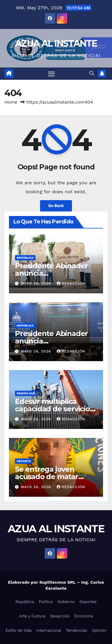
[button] (92, 73)
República (25, 258)
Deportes (88, 602)
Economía (84, 616)
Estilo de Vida (19, 630)
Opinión (99, 630)
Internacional (49, 630)
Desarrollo (60, 616)
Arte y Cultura (32, 616)
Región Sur (26, 393)
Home (11, 102)
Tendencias (77, 630)
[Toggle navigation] (51, 74)
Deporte (24, 461)
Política (46, 602)
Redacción (71, 283)
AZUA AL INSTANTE (56, 43)
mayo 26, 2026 (37, 283)
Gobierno (66, 602)
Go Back (56, 206)
